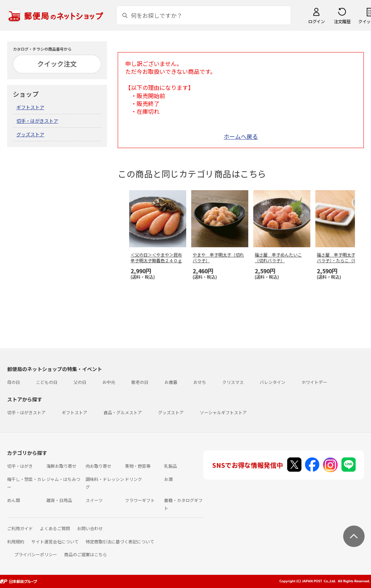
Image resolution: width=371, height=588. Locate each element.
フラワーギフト (140, 500)
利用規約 (16, 541)
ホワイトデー (314, 382)
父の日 (80, 382)
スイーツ (94, 500)
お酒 (168, 479)
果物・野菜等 (138, 466)
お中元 (109, 382)
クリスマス (233, 382)
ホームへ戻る (241, 136)
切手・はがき (20, 466)
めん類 (14, 500)
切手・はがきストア (37, 121)
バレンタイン (273, 382)
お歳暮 (171, 382)
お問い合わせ (90, 528)
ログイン (316, 21)
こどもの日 (47, 382)
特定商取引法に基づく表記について (120, 541)
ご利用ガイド (20, 528)
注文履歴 (342, 21)
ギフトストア (30, 107)
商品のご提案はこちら (86, 554)
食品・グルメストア (123, 412)
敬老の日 (140, 382)
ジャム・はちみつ (63, 479)
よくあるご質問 (55, 528)
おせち (200, 382)
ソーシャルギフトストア (223, 412)
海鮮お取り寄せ (61, 466)
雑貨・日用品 (59, 500)
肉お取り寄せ (98, 466)
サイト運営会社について (55, 541)
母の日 (14, 382)
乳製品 (171, 466)
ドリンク (133, 479)
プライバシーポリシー (36, 554)
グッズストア (30, 134)
